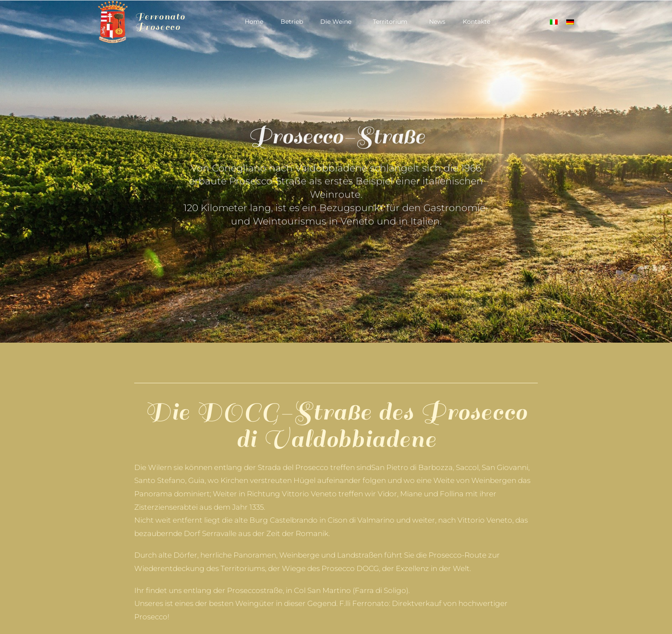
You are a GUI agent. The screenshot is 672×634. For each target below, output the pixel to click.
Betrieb (292, 22)
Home (254, 22)
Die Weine (338, 22)
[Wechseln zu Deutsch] (570, 22)
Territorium (392, 22)
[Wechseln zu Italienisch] (554, 22)
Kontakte (476, 22)
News (437, 22)
